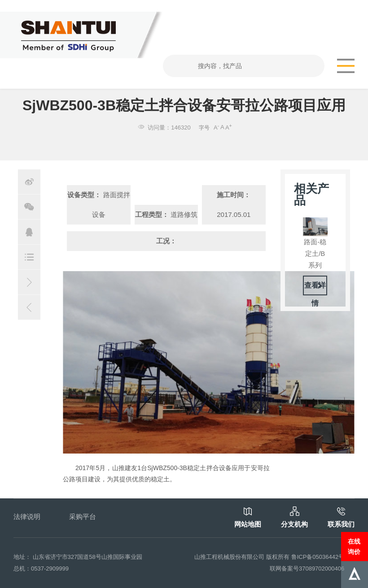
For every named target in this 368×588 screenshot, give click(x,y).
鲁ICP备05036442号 (318, 557)
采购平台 (83, 517)
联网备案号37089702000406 (307, 569)
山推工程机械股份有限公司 (229, 557)
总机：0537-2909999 (41, 569)
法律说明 (27, 517)
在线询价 (354, 546)
